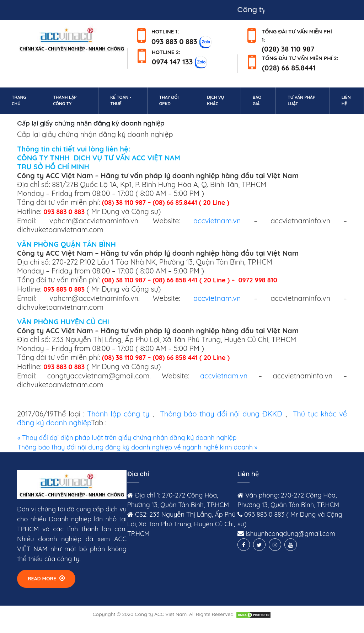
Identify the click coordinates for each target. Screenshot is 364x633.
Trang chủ (25, 100)
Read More (46, 578)
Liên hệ (351, 100)
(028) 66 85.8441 (289, 68)
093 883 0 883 (174, 41)
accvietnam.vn (217, 221)
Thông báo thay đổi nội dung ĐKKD (221, 414)
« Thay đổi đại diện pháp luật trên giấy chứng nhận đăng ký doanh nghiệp (127, 438)
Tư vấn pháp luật (301, 100)
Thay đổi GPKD (169, 100)
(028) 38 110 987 (288, 49)
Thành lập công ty (65, 100)
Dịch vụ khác (215, 100)
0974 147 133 (172, 62)
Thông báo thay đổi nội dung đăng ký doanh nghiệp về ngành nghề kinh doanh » (137, 447)
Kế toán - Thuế (121, 100)
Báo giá (257, 100)
